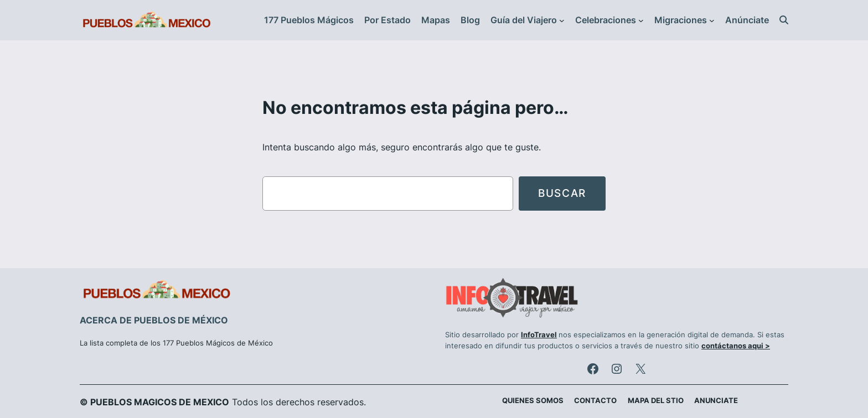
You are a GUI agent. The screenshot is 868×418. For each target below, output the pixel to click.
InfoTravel (539, 335)
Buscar (562, 193)
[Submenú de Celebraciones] (641, 20)
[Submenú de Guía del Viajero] (562, 20)
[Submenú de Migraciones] (712, 20)
